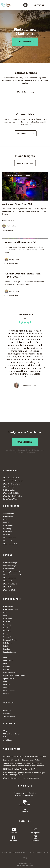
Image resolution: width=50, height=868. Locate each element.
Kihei (5, 657)
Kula (5, 664)
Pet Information (9, 490)
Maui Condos (8, 541)
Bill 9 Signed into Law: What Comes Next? (19, 769)
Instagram (35, 833)
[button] (24, 5)
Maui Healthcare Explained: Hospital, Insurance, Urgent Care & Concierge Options (24, 774)
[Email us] (25, 809)
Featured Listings (10, 566)
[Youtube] (14, 829)
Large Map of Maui (11, 499)
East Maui (7, 628)
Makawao (7, 670)
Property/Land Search (12, 572)
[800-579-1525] (25, 802)
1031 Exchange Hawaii (12, 734)
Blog (5, 731)
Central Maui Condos (11, 610)
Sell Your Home (9, 717)
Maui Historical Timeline (13, 496)
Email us (25, 812)
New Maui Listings (10, 563)
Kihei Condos (8, 661)
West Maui (7, 535)
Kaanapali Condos (10, 640)
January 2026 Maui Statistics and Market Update (22, 760)
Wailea (6, 688)
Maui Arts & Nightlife (11, 493)
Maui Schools (9, 487)
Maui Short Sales (10, 590)
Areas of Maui (9, 514)
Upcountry (7, 529)
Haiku (6, 634)
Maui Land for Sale (11, 544)
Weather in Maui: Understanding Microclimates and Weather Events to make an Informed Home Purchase (24, 765)
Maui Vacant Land (10, 584)
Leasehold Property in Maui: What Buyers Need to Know (25, 757)
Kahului (6, 646)
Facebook (14, 841)
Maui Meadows (9, 673)
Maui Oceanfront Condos (13, 575)
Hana (5, 520)
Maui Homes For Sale (11, 478)
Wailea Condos (9, 691)
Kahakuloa (7, 643)
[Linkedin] (35, 837)
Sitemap (39, 852)
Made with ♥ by (25, 863)
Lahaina (6, 523)
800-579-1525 (25, 805)
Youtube (14, 833)
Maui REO (7, 587)
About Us (7, 714)
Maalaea (7, 667)
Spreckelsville (9, 679)
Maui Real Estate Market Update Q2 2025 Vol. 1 (21, 778)
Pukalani (7, 685)
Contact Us (7, 711)
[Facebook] (14, 837)
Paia (5, 682)
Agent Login (8, 740)
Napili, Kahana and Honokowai (15, 676)
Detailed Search (9, 569)
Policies (6, 737)
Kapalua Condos (10, 652)
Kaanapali (7, 637)
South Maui (8, 532)
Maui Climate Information (13, 481)
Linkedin (35, 841)
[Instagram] (35, 829)
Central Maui (8, 517)
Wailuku (6, 694)
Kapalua (6, 649)
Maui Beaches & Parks (12, 484)
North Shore (8, 526)
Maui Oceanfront (10, 538)
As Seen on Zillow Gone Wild (18, 204)
